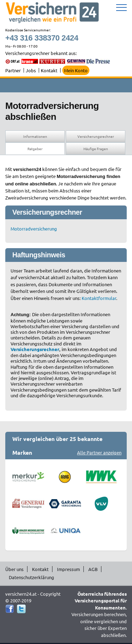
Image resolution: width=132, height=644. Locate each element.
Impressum (68, 569)
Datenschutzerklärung (32, 577)
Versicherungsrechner (96, 136)
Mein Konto (76, 70)
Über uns (14, 569)
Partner (13, 70)
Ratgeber (35, 149)
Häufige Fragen (96, 149)
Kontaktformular (99, 298)
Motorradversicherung (34, 229)
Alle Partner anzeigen (99, 452)
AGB (93, 569)
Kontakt (49, 70)
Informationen (35, 136)
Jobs (31, 70)
